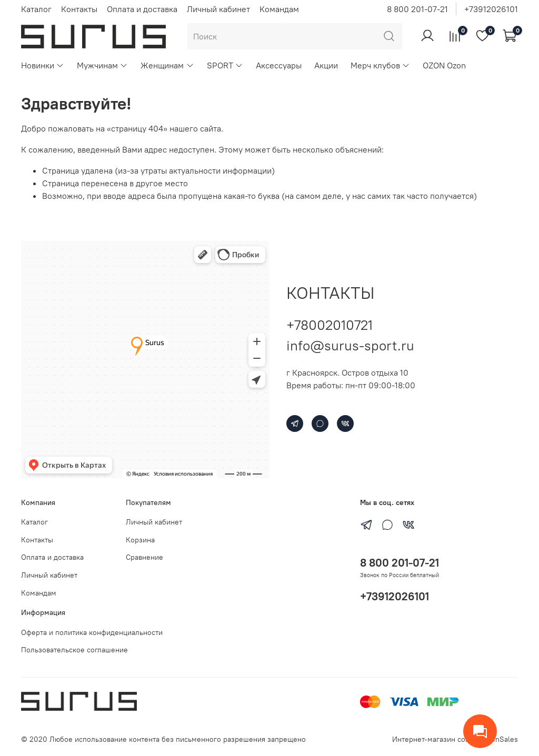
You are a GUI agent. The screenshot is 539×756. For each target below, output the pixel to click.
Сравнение (144, 557)
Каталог (36, 9)
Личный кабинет (218, 9)
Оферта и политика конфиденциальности (92, 632)
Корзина (140, 540)
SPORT (225, 65)
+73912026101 (491, 9)
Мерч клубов (380, 65)
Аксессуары (279, 65)
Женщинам (167, 65)
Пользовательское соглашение (74, 650)
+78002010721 (330, 325)
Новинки (43, 65)
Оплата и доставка (142, 9)
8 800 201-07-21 (417, 9)
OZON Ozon (444, 65)
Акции (326, 65)
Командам (279, 9)
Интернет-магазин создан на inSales (455, 739)
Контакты (79, 9)
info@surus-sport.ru (350, 345)
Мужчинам (102, 65)
